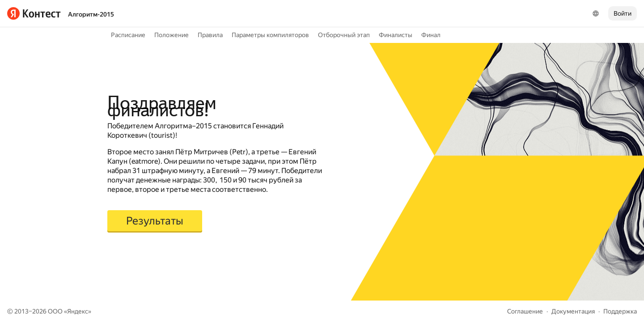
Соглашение (525, 311)
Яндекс (78, 311)
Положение (172, 35)
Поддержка (620, 311)
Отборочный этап (344, 35)
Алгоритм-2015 (91, 14)
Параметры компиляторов (270, 35)
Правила (210, 35)
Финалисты (396, 35)
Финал (431, 35)
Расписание (128, 35)
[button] (155, 221)
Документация (573, 311)
